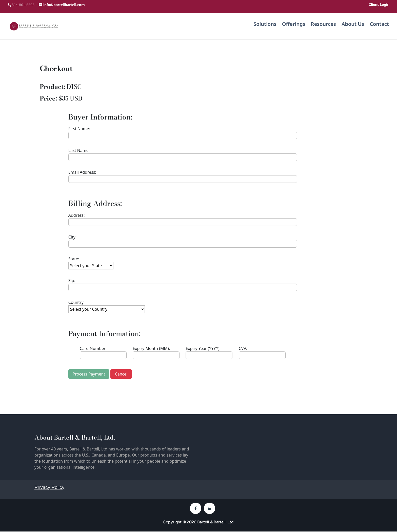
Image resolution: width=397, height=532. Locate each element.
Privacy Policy (49, 488)
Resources (323, 25)
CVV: (243, 349)
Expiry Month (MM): (151, 349)
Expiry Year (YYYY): (203, 349)
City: (72, 238)
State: (74, 259)
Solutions (265, 25)
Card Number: (93, 349)
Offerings (294, 25)
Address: (77, 216)
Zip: (72, 281)
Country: (76, 303)
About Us (353, 25)
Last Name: (79, 151)
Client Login (379, 5)
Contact (379, 25)
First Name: (79, 129)
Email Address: (82, 173)
